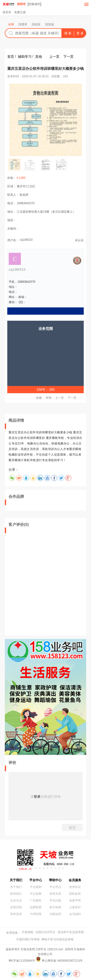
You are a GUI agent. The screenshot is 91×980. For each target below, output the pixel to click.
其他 (39, 57)
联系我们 (16, 894)
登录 (37, 797)
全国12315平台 (45, 932)
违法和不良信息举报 (71, 932)
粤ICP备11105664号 (22, 961)
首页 (11, 57)
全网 (11, 24)
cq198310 (26, 240)
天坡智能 (27, 932)
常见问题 (55, 900)
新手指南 (55, 907)
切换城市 (34, 4)
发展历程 (16, 907)
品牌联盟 (36, 907)
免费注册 (20, 12)
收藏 (39, 398)
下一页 (68, 57)
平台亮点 (55, 887)
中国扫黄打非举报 (28, 939)
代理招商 (36, 914)
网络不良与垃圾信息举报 (58, 939)
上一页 (54, 57)
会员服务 (75, 880)
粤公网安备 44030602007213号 (62, 961)
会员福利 (75, 914)
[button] (28, 868)
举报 (49, 398)
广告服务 (36, 900)
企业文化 (16, 900)
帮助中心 (55, 880)
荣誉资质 (16, 914)
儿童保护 (75, 907)
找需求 (23, 24)
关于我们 (16, 880)
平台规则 (36, 887)
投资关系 (55, 894)
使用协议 (75, 887)
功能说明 (55, 914)
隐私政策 (75, 894)
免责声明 (75, 900)
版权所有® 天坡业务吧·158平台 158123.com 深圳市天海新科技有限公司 (46, 952)
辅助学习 (25, 57)
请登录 (7, 12)
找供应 (36, 24)
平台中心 (36, 880)
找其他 (50, 24)
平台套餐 (36, 894)
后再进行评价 (51, 797)
